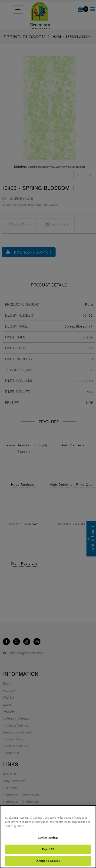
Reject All (48, 849)
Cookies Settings (48, 838)
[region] (48, 837)
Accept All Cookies (48, 861)
